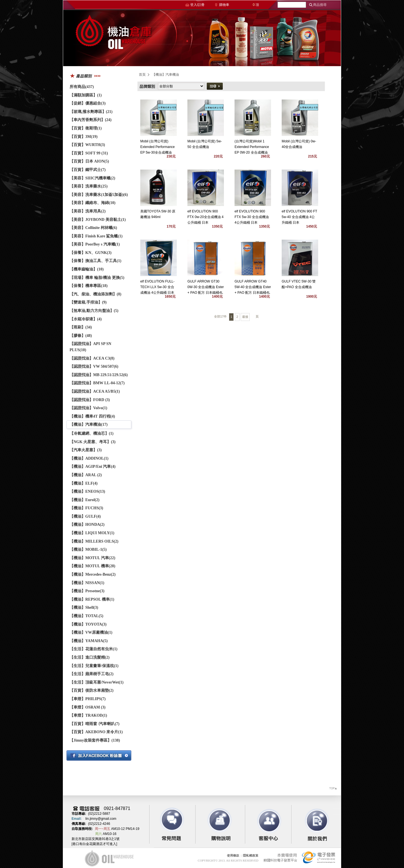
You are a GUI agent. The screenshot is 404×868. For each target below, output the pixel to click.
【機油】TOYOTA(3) (88, 624)
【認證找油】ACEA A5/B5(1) (95, 391)
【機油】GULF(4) (85, 516)
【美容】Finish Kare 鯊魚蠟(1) (96, 236)
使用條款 (233, 855)
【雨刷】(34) (81, 327)
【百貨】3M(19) (84, 137)
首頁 (142, 75)
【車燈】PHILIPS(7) (88, 699)
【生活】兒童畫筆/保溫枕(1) (94, 666)
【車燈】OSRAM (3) (88, 707)
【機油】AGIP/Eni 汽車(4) (93, 467)
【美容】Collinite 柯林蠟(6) (93, 228)
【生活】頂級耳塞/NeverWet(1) (97, 682)
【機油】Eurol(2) (84, 500)
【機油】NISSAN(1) (87, 583)
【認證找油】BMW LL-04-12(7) (97, 383)
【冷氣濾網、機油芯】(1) (91, 433)
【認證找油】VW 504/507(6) (94, 366)
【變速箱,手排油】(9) (88, 302)
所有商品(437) (82, 87)
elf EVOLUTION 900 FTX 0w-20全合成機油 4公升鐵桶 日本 (206, 217)
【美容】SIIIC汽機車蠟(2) (92, 178)
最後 (245, 317)
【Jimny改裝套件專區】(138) (95, 740)
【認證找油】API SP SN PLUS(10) (90, 347)
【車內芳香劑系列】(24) (90, 120)
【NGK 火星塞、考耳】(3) (93, 442)
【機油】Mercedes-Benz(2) (93, 574)
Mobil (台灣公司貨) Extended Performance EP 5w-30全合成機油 (158, 147)
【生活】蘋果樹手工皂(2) (91, 674)
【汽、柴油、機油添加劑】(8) (95, 294)
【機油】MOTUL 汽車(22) (92, 558)
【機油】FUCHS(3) (86, 508)
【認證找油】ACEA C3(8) (92, 358)
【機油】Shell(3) (84, 607)
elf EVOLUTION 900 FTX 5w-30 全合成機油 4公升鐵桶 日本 (252, 217)
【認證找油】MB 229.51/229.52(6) (99, 375)
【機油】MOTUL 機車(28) (92, 566)
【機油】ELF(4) (84, 483)
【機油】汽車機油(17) (89, 424)
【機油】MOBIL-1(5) (88, 549)
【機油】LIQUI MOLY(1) (92, 533)
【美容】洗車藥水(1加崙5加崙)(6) (99, 195)
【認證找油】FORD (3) (90, 400)
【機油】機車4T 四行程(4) (92, 416)
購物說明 (218, 824)
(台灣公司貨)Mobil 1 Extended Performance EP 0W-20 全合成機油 (252, 147)
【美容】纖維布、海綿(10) (92, 203)
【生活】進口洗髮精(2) (89, 657)
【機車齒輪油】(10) (87, 269)
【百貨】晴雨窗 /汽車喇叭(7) (95, 724)
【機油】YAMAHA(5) (89, 641)
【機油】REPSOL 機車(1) (92, 599)
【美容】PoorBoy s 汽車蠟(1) (95, 244)
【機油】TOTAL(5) (86, 616)
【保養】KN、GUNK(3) (90, 253)
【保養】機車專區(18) (89, 286)
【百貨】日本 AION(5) (89, 161)
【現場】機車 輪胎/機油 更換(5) (97, 278)
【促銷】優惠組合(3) (88, 103)
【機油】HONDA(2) (87, 525)
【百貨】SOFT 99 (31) (89, 153)
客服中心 (264, 824)
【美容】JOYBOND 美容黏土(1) (98, 220)
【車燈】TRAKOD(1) (88, 715)
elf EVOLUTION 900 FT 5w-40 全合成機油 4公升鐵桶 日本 (299, 217)
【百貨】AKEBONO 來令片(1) (96, 732)
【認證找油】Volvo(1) (88, 408)
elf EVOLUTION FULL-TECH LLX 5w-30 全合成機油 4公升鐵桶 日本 (157, 287)
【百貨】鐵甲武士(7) (88, 170)
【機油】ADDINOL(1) (89, 458)
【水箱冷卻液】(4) (86, 319)
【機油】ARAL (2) (86, 475)
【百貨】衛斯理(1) (86, 128)
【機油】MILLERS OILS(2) (94, 541)
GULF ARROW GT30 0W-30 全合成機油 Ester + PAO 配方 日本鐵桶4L (206, 287)
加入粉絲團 (99, 755)
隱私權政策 (251, 855)
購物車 (224, 5)
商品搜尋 (320, 5)
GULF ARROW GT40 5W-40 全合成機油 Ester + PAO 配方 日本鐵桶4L (253, 287)
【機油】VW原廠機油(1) (91, 632)
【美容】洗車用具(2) (88, 211)
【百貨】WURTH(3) (87, 145)
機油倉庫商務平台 (114, 38)
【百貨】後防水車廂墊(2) (91, 690)
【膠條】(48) (81, 336)
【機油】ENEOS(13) (87, 491)
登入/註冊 (197, 5)
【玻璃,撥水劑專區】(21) (91, 112)
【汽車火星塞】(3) (86, 450)
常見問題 (172, 824)
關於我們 (310, 824)
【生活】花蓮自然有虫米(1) (93, 649)
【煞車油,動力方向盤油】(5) (94, 311)
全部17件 (220, 316)
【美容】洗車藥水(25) (89, 186)
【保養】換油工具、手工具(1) (95, 261)
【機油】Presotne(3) (87, 591)
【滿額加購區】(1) (86, 95)
